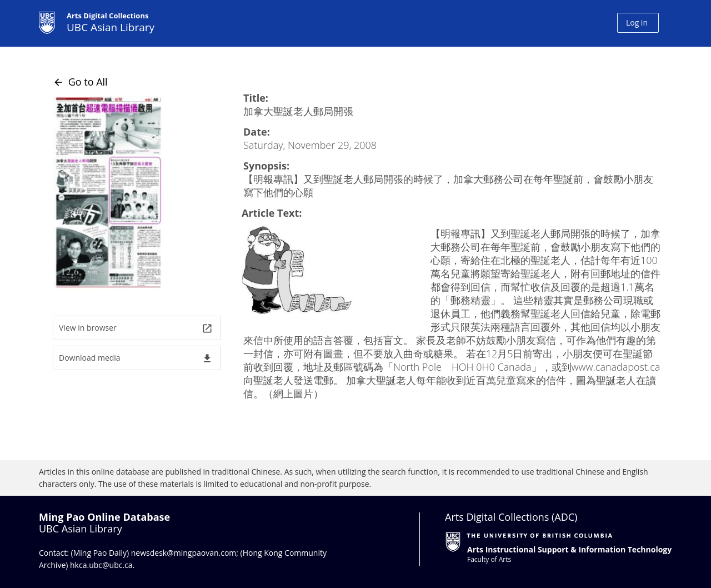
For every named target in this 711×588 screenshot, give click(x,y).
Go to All (80, 82)
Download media (136, 358)
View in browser (136, 328)
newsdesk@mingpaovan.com (184, 553)
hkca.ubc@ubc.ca (101, 565)
